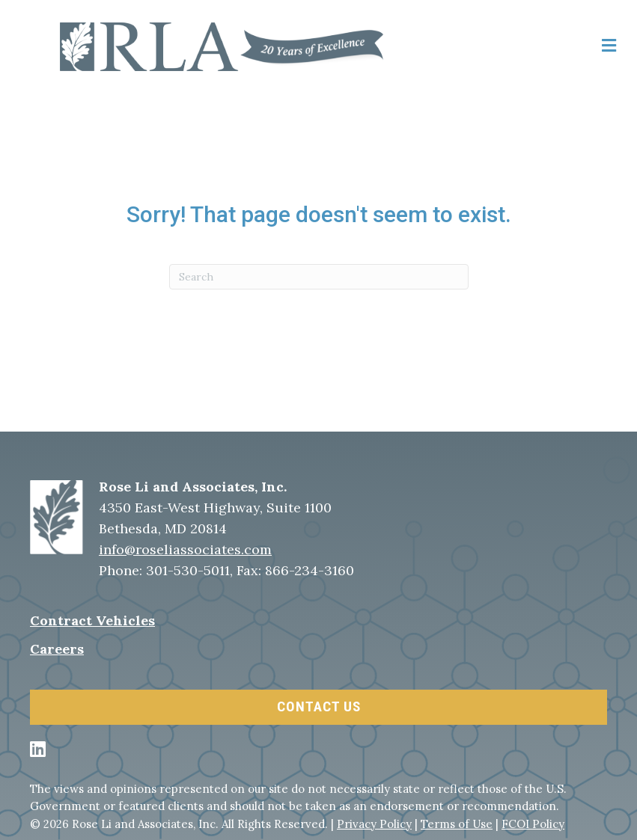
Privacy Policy (374, 824)
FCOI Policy (533, 824)
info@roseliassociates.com (185, 549)
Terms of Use (457, 824)
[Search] (319, 277)
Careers (57, 649)
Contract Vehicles (92, 620)
